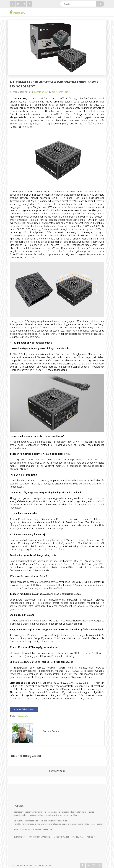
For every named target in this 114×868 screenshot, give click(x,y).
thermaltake (23, 713)
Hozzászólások (57, 768)
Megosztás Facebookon (24, 706)
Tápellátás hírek (61, 89)
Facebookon (46, 826)
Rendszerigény (27, 862)
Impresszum (19, 834)
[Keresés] (100, 4)
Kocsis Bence (41, 89)
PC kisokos (95, 834)
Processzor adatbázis (41, 834)
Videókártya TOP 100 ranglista (71, 834)
